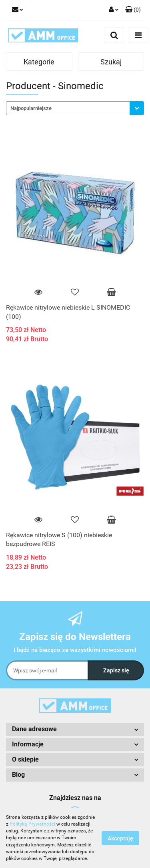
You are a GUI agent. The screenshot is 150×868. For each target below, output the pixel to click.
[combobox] (75, 108)
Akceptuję (120, 838)
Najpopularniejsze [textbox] (31, 108)
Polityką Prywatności (32, 824)
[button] (133, 10)
